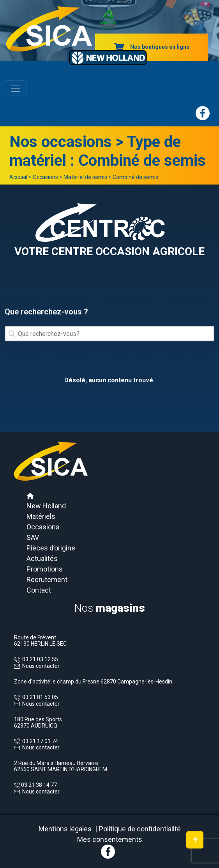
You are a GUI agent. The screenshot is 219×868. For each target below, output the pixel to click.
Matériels (41, 516)
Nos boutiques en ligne (152, 47)
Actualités (42, 558)
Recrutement (47, 580)
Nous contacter (41, 666)
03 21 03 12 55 (39, 659)
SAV (33, 537)
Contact (39, 590)
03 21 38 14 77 (38, 785)
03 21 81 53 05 (39, 697)
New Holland (46, 506)
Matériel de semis (85, 177)
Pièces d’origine (51, 548)
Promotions (45, 569)
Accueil (18, 177)
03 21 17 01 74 (39, 741)
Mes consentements (110, 839)
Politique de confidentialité (140, 829)
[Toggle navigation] (16, 88)
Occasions (45, 177)
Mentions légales (65, 829)
